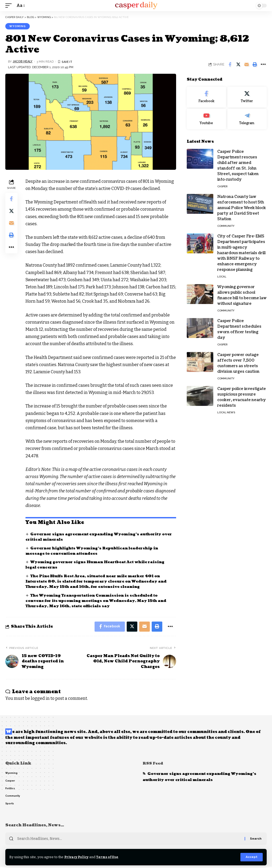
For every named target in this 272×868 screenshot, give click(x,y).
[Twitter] (247, 97)
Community (226, 226)
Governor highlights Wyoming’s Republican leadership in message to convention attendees (95, 551)
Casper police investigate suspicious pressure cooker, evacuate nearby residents (242, 397)
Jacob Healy (23, 62)
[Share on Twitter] (238, 64)
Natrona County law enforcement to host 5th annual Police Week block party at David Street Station (242, 208)
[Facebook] (206, 97)
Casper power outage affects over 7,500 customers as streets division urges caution (238, 363)
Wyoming (18, 26)
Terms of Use (109, 857)
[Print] (255, 64)
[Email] (246, 64)
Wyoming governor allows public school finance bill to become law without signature (242, 295)
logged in (40, 699)
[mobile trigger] (10, 5)
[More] (263, 64)
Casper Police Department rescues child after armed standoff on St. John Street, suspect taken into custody (238, 166)
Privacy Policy (77, 857)
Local (222, 277)
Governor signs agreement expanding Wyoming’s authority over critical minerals (201, 778)
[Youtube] (206, 119)
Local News (226, 412)
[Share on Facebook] (230, 64)
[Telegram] (247, 119)
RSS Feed (153, 764)
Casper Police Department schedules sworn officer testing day (239, 329)
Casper (222, 186)
